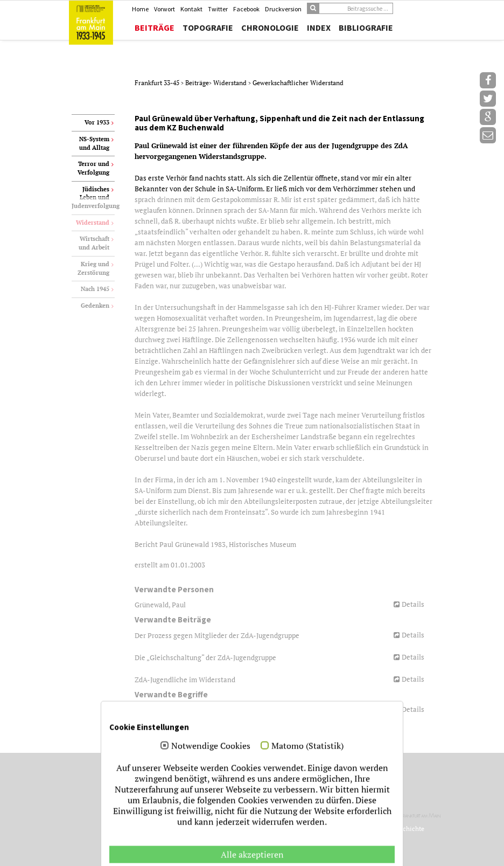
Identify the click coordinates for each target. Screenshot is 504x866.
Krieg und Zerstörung (93, 268)
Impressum (342, 856)
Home (140, 9)
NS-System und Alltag (94, 143)
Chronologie (270, 27)
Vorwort (164, 9)
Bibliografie (366, 27)
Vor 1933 (97, 122)
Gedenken (95, 306)
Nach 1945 (95, 289)
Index (319, 27)
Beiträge (155, 27)
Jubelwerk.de (368, 847)
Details (413, 604)
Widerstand (231, 83)
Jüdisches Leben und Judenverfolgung (93, 198)
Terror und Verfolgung (93, 168)
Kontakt (191, 9)
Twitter (218, 9)
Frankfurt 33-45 (158, 83)
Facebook (246, 9)
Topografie (208, 27)
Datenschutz (379, 856)
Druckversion (283, 9)
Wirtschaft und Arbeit (94, 243)
